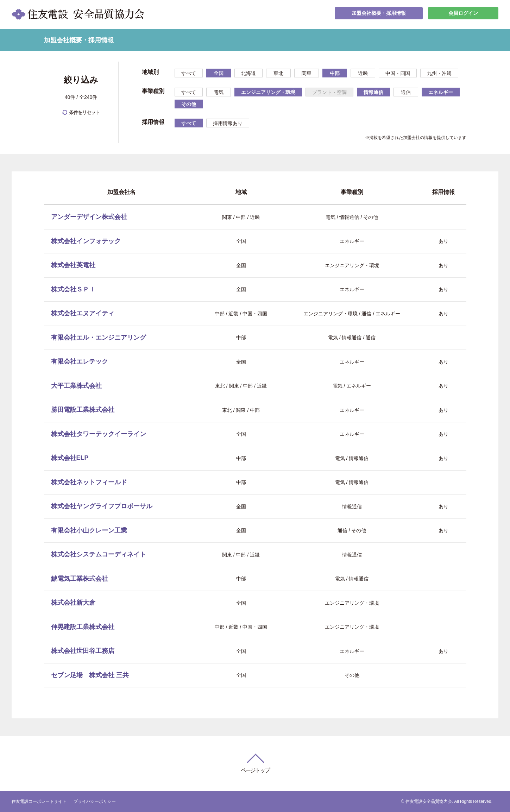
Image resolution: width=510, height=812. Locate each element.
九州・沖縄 (439, 73)
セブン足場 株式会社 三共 (90, 675)
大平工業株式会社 (76, 386)
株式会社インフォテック (86, 241)
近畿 (363, 73)
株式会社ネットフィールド (89, 482)
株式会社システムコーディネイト (99, 554)
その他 (189, 104)
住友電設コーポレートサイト (39, 801)
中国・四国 (398, 73)
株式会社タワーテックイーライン (99, 434)
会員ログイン (463, 14)
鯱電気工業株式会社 (80, 579)
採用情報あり (228, 123)
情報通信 (373, 92)
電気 (219, 92)
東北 (278, 73)
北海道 (248, 73)
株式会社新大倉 (73, 603)
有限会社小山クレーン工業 (89, 530)
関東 (307, 73)
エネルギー (441, 92)
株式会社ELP (70, 458)
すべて (189, 73)
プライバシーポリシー (95, 801)
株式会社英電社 (73, 265)
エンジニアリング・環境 (268, 92)
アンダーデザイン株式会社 (89, 217)
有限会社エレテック (80, 361)
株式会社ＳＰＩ (73, 289)
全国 (219, 73)
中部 (335, 73)
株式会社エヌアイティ (83, 313)
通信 (406, 92)
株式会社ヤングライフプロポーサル (102, 506)
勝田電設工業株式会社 (83, 410)
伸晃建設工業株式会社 (83, 627)
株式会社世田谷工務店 (83, 651)
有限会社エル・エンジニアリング (99, 338)
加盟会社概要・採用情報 (379, 14)
